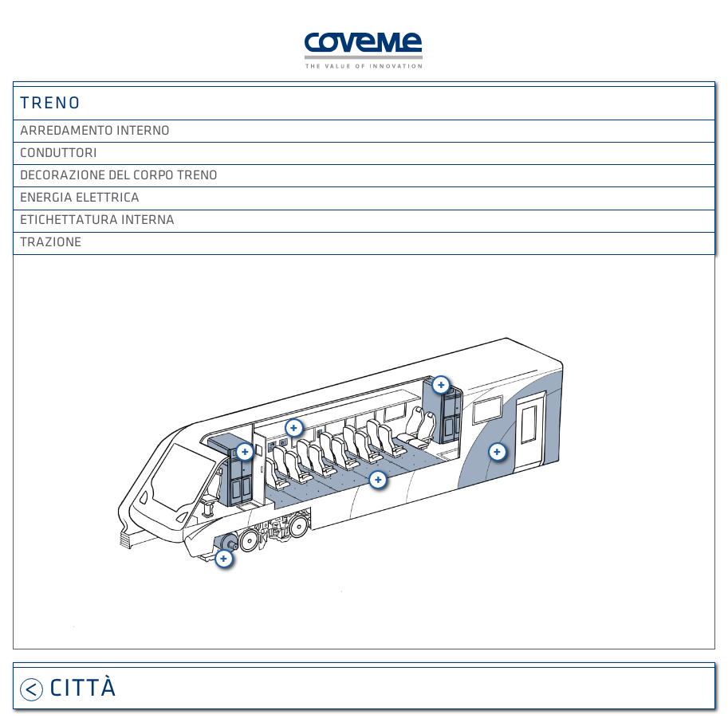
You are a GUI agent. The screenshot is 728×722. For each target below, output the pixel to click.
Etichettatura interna (97, 220)
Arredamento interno (95, 131)
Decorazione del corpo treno (119, 175)
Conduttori (59, 153)
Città (69, 688)
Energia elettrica (80, 198)
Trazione (51, 242)
